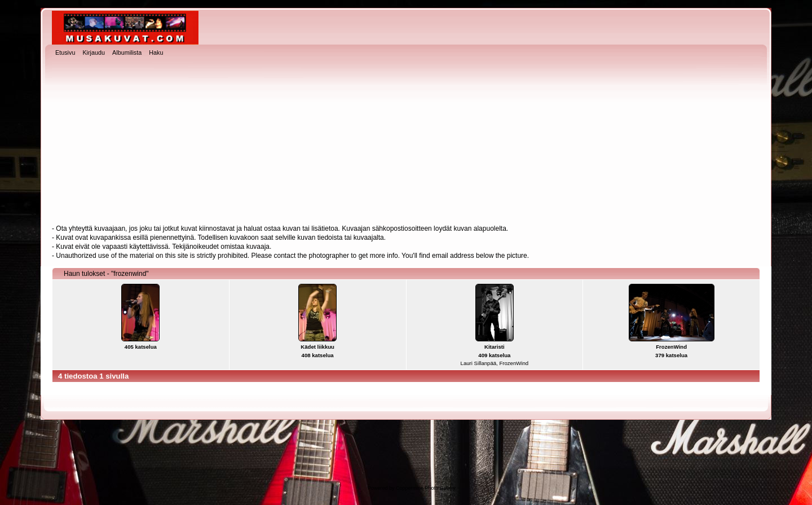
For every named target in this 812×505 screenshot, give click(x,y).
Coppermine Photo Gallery (426, 488)
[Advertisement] (406, 142)
